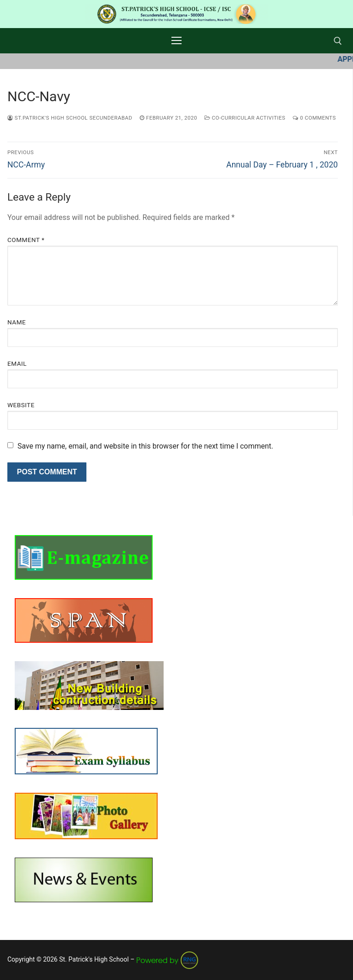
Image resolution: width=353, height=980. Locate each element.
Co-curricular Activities (245, 118)
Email (17, 363)
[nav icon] (176, 41)
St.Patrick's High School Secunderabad (70, 118)
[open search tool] (338, 41)
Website (21, 405)
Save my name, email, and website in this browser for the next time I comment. (145, 446)
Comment (26, 240)
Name (17, 322)
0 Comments (314, 118)
